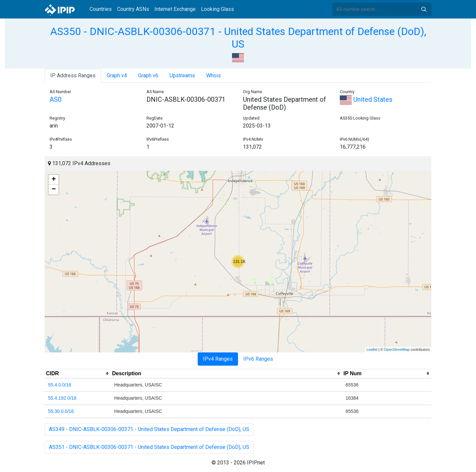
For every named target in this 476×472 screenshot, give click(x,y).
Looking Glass (218, 9)
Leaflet (372, 349)
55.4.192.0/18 (62, 398)
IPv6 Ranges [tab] (258, 359)
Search (424, 9)
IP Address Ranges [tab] (73, 75)
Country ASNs (133, 9)
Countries (101, 9)
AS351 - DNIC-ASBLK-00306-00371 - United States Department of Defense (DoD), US (149, 447)
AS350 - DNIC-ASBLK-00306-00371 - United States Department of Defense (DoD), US (238, 38)
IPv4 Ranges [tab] (218, 359)
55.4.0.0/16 (60, 385)
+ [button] (54, 180)
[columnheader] (78, 374)
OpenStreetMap (397, 349)
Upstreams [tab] (182, 75)
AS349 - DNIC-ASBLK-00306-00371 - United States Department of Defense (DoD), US (149, 429)
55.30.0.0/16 (61, 411)
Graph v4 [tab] (117, 75)
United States (366, 99)
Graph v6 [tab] (148, 75)
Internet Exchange (175, 9)
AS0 (56, 99)
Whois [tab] (214, 75)
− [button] (54, 190)
